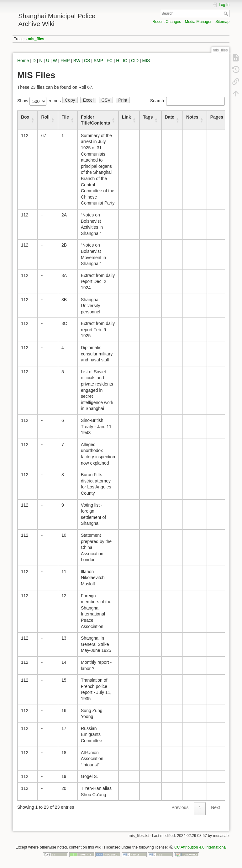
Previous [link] (180, 807)
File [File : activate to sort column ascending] (65, 117)
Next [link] (216, 807)
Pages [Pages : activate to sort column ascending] (217, 117)
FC (110, 61)
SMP (98, 61)
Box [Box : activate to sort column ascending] (25, 117)
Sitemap (222, 22)
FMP (65, 61)
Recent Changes (167, 22)
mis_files (36, 39)
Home (23, 61)
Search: (187, 101)
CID (135, 61)
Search (226, 13)
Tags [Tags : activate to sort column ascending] (148, 117)
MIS (146, 61)
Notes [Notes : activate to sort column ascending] (192, 117)
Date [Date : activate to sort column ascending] (170, 117)
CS (87, 61)
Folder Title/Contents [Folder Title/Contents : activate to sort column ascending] (95, 120)
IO (125, 61)
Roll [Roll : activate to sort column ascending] (45, 117)
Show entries (39, 101)
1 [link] (200, 807)
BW (77, 61)
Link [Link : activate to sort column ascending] (126, 117)
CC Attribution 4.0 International (200, 847)
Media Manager (198, 22)
